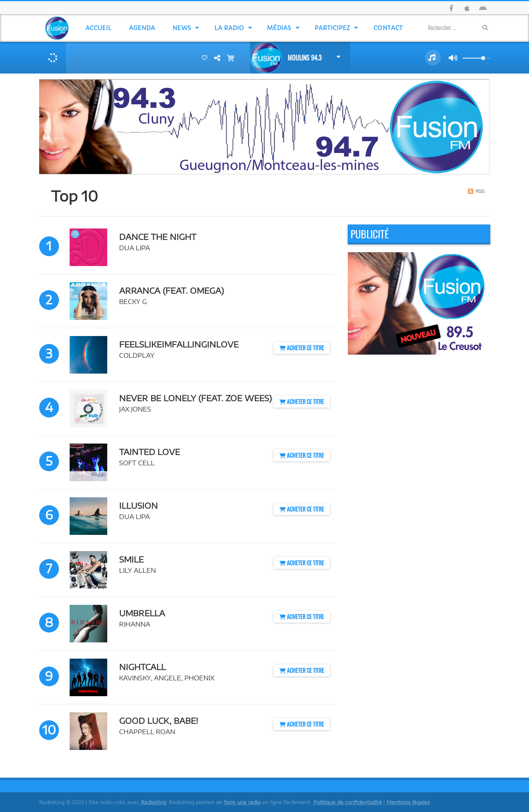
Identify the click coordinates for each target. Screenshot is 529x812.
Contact (388, 28)
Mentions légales (408, 802)
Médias (279, 28)
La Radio (229, 28)
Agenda (142, 28)
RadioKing (154, 802)
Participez (332, 28)
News (182, 28)
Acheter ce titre (302, 348)
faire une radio (242, 802)
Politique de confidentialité (348, 802)
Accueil (99, 28)
